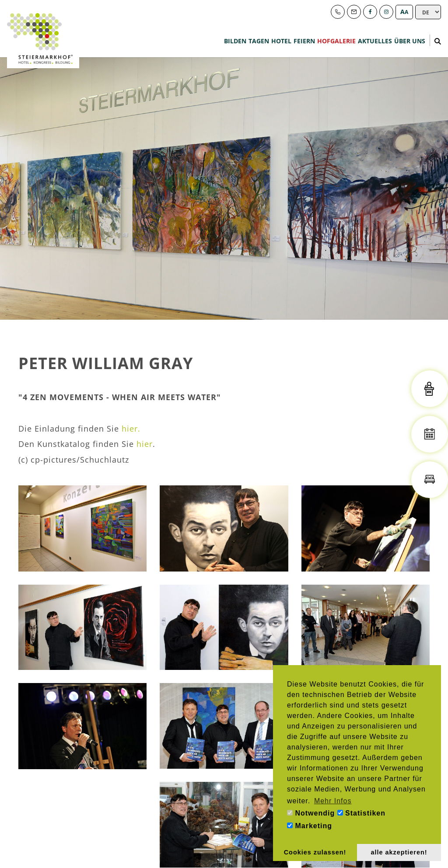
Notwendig (311, 813)
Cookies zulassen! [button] (315, 852)
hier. (131, 429)
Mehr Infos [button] (333, 801)
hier (145, 444)
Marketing (310, 826)
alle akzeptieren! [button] (399, 852)
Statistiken (361, 813)
